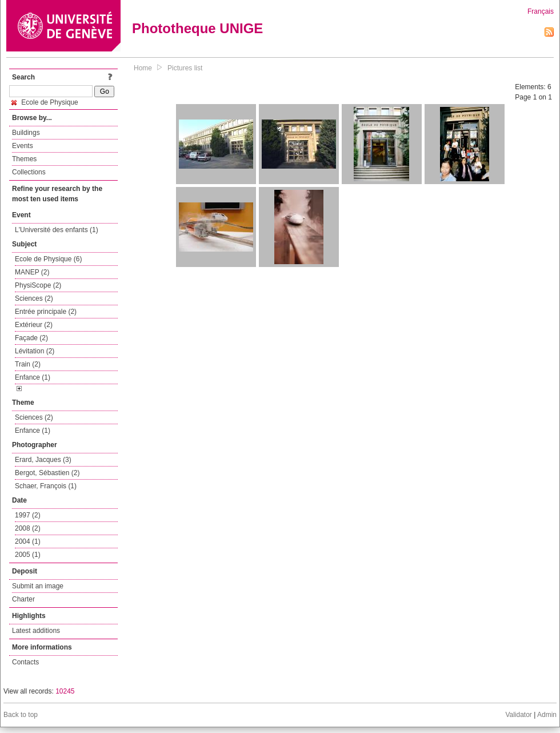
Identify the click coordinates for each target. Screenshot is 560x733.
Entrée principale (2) (46, 312)
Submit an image (38, 586)
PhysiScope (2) (38, 285)
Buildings (26, 133)
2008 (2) (28, 528)
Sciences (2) (34, 298)
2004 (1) (28, 541)
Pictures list (185, 68)
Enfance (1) (33, 377)
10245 (65, 691)
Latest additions (36, 631)
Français (541, 11)
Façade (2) (31, 338)
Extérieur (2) (34, 325)
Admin (547, 715)
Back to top (21, 715)
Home (143, 68)
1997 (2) (28, 515)
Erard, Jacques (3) (43, 460)
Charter (23, 599)
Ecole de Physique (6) (48, 259)
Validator (518, 715)
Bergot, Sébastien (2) (47, 473)
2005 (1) (28, 555)
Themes (24, 159)
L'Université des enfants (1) (57, 230)
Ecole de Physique (45, 102)
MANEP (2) (32, 272)
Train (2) (28, 364)
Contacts (25, 662)
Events (23, 146)
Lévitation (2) (35, 351)
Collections (29, 172)
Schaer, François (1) (46, 486)
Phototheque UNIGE (197, 28)
